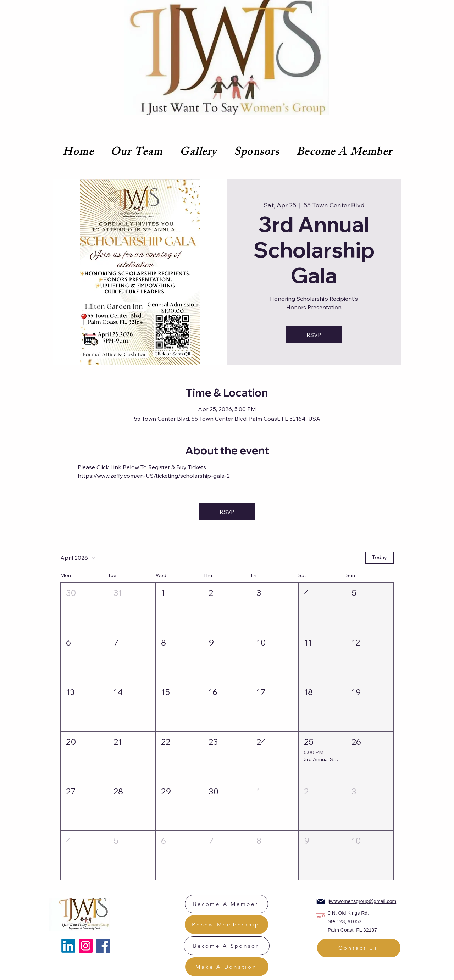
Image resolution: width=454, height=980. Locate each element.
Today (380, 557)
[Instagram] (86, 946)
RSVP (314, 335)
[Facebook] (103, 946)
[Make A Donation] (227, 967)
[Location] (320, 916)
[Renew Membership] (226, 924)
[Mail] (321, 902)
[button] (84, 607)
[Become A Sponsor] (227, 946)
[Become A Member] (226, 904)
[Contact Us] (359, 948)
